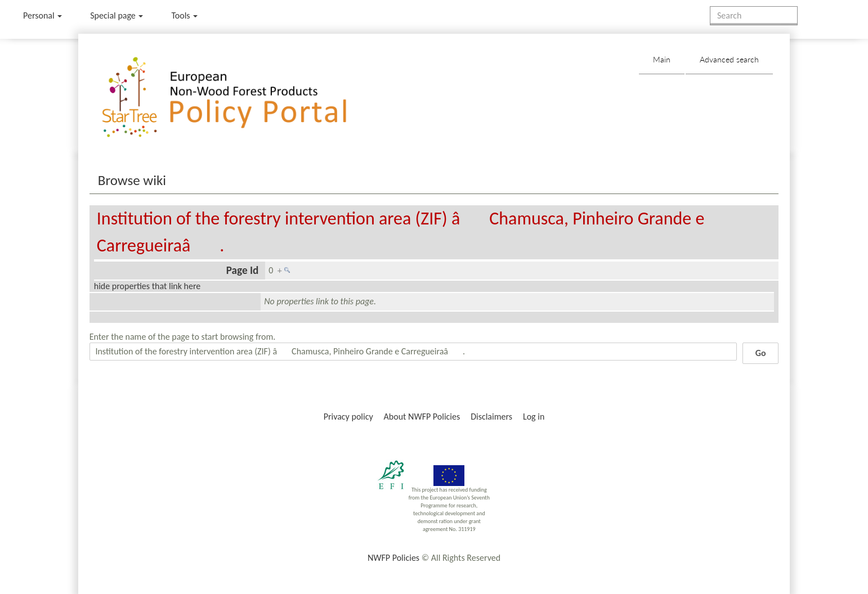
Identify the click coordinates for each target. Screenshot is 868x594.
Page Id (243, 270)
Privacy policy (348, 417)
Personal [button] (42, 15)
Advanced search (729, 59)
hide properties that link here (147, 286)
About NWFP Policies (422, 417)
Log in (534, 417)
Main (662, 59)
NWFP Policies (393, 558)
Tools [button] (184, 15)
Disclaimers (491, 417)
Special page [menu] (117, 15)
